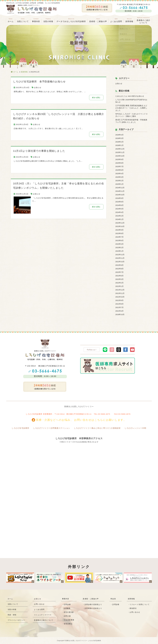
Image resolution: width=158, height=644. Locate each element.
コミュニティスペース (43, 616)
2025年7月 (119, 166)
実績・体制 (12, 616)
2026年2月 (119, 142)
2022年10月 (120, 262)
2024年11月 (120, 191)
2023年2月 (119, 247)
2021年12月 (120, 290)
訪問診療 (67, 604)
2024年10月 (120, 195)
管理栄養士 (68, 624)
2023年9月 (119, 230)
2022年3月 (119, 279)
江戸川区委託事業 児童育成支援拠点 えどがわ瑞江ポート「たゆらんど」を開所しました (131, 108)
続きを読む (96, 98)
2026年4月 (119, 135)
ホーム (11, 20)
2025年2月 (119, 181)
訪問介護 (67, 616)
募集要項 (133, 608)
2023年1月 (119, 251)
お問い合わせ (39, 604)
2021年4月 (119, 311)
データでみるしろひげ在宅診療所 (71, 20)
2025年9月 (119, 159)
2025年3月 (119, 177)
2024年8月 (119, 202)
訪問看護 (67, 608)
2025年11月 (120, 152)
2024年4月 (119, 212)
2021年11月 (120, 293)
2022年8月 (119, 269)
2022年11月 (120, 258)
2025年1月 (119, 184)
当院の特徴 (48, 20)
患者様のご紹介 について (143, 20)
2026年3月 (119, 138)
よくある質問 (116, 20)
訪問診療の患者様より (93, 604)
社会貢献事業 (69, 620)
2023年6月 (119, 240)
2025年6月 (119, 170)
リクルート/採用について (140, 604)
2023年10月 (120, 226)
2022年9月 (119, 265)
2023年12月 (120, 223)
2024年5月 (119, 209)
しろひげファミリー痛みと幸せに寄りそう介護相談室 (97, 428)
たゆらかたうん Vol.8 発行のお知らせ (130, 96)
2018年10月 (120, 314)
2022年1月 (119, 286)
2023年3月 (119, 244)
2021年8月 (119, 304)
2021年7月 (119, 307)
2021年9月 (119, 300)
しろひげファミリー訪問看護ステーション (51, 428)
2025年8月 (119, 163)
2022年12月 (120, 255)
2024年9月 (119, 198)
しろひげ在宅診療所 (20, 428)
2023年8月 (119, 233)
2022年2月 (119, 283)
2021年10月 (120, 297)
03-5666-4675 (104, 414)
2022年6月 (119, 276)
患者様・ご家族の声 (98, 20)
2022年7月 (119, 272)
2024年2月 (119, 216)
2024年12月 (120, 188)
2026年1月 (119, 145)
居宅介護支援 (69, 612)
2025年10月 (120, 156)
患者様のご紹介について (44, 621)
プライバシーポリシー (16, 621)
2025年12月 (120, 149)
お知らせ (38, 87)
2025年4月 (119, 174)
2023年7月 (119, 237)
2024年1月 (119, 219)
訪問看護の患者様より (93, 608)
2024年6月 (119, 205)
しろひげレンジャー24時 (136, 428)
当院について (13, 604)
